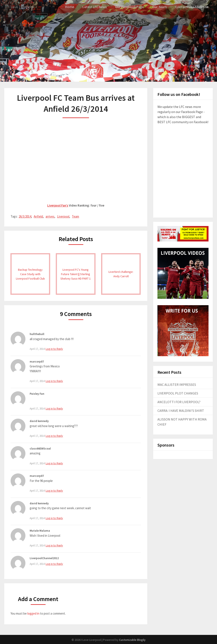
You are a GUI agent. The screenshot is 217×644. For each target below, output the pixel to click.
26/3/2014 (25, 216)
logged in (33, 613)
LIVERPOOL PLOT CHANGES (178, 393)
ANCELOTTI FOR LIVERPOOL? (179, 402)
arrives (50, 216)
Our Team (161, 7)
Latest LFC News (97, 7)
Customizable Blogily (132, 640)
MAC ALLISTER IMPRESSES (177, 384)
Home (72, 7)
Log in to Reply (54, 349)
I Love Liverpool (23, 7)
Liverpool (63, 216)
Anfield (38, 216)
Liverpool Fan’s (58, 205)
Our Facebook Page (131, 7)
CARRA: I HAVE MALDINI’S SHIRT (181, 410)
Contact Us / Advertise (192, 7)
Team (75, 216)
